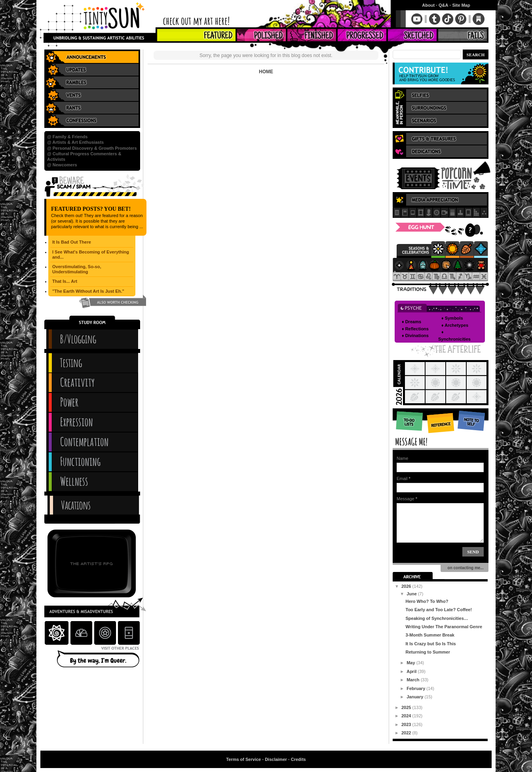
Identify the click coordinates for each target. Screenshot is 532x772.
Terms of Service (243, 759)
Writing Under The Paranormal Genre (444, 627)
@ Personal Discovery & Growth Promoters (92, 148)
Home (266, 72)
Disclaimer (276, 759)
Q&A (443, 5)
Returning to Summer (427, 652)
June (412, 594)
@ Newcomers (62, 165)
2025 (407, 707)
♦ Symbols (452, 318)
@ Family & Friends (67, 137)
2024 (407, 716)
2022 (407, 733)
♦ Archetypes (455, 325)
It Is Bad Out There (72, 242)
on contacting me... (465, 568)
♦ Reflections (415, 329)
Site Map (461, 5)
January (415, 697)
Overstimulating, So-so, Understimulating (77, 269)
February (416, 688)
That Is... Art (65, 281)
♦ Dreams (411, 322)
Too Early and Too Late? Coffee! (439, 610)
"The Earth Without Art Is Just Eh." (88, 291)
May (411, 663)
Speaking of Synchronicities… (437, 618)
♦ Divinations (415, 335)
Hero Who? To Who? (427, 601)
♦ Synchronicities (454, 335)
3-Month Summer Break (430, 635)
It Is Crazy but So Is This (430, 644)
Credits (298, 759)
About (428, 5)
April (412, 671)
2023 (407, 724)
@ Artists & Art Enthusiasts (75, 142)
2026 (407, 586)
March (413, 680)
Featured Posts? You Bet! (91, 209)
